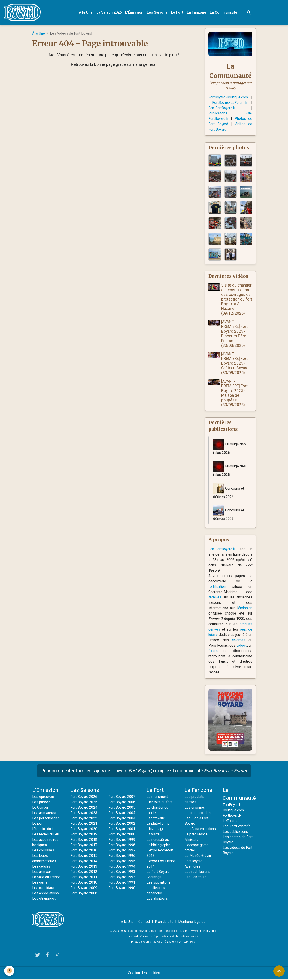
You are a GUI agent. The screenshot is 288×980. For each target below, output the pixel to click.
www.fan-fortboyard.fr (204, 932)
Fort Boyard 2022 (84, 819)
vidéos (242, 646)
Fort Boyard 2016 (84, 851)
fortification (217, 587)
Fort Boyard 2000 (122, 835)
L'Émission (134, 12)
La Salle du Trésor (46, 878)
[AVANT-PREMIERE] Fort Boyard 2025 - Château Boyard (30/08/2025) (235, 364)
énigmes (239, 641)
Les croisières (158, 840)
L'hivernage (156, 830)
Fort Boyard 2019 (84, 835)
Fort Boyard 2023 (84, 814)
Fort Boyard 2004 (122, 814)
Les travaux (156, 819)
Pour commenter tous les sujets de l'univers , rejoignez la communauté (144, 772)
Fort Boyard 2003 (122, 819)
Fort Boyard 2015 (84, 856)
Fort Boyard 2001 (122, 830)
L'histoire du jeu (44, 830)
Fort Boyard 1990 (122, 889)
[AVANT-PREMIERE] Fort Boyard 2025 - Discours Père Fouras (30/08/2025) (235, 334)
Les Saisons (157, 12)
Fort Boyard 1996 (122, 856)
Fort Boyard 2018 (84, 840)
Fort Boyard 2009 (84, 889)
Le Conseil (41, 808)
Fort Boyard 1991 (122, 883)
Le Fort (177, 12)
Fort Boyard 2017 (84, 846)
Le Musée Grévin (198, 862)
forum (213, 652)
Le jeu (37, 824)
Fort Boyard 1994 (122, 867)
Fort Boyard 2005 (122, 808)
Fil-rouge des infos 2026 (230, 447)
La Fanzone (197, 12)
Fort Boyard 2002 (122, 824)
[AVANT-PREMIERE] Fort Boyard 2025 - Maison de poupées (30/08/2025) (235, 393)
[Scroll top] (279, 971)
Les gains (40, 883)
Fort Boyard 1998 (122, 846)
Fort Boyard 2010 (84, 883)
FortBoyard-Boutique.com (228, 97)
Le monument (157, 798)
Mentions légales (192, 923)
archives (215, 598)
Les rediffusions (198, 878)
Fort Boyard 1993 (122, 873)
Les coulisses (43, 851)
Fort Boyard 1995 (122, 862)
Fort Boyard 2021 (84, 824)
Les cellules (42, 867)
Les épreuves (43, 798)
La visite (153, 835)
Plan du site (164, 923)
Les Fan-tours (196, 883)
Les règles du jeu (46, 835)
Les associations (46, 894)
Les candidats (43, 889)
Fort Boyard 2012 (84, 873)
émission (245, 609)
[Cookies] (9, 971)
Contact (144, 923)
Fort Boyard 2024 (84, 808)
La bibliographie (159, 846)
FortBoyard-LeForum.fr (230, 103)
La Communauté (224, 12)
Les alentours (157, 899)
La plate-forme (158, 824)
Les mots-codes (198, 814)
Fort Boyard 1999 (122, 840)
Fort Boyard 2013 (84, 867)
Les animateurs (44, 814)
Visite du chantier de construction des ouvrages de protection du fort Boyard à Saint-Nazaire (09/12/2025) (237, 300)
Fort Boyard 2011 (84, 878)
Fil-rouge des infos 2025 (230, 469)
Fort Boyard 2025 (84, 803)
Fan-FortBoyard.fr (222, 108)
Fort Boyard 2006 (122, 803)
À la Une (86, 12)
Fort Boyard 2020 (84, 830)
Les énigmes (195, 808)
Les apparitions (159, 883)
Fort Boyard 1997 (122, 851)
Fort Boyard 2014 (84, 862)
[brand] (23, 12)
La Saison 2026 (109, 12)
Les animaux (42, 873)
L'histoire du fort (159, 803)
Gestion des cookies (144, 974)
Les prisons (42, 803)
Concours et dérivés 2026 (229, 491)
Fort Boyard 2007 (122, 798)
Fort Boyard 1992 (122, 878)
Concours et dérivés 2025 (229, 514)
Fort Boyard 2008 (84, 894)
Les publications (236, 832)
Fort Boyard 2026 (84, 798)
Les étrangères (44, 899)
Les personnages (46, 819)
